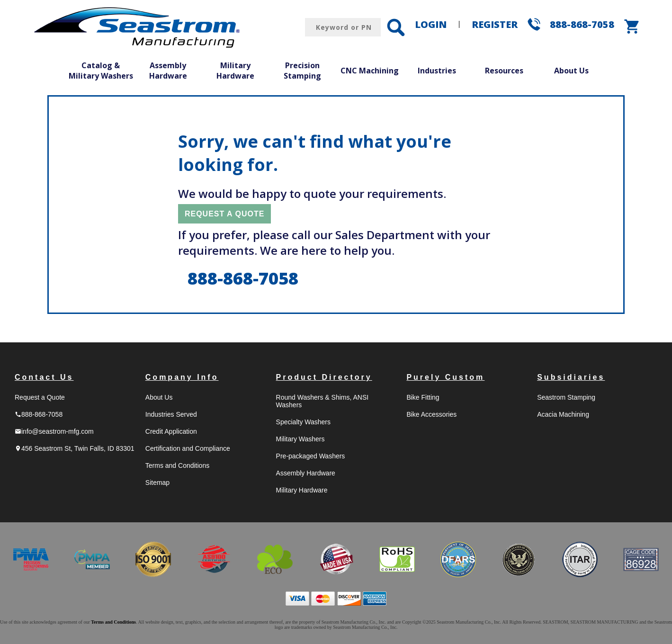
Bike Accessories (431, 414)
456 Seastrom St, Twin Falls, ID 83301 (75, 448)
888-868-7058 (582, 24)
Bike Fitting (423, 397)
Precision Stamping (302, 71)
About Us (571, 71)
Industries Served (171, 414)
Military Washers (300, 439)
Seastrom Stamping (566, 397)
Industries (437, 71)
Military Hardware (235, 71)
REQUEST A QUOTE (225, 214)
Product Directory (324, 377)
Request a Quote (40, 397)
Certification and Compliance (188, 448)
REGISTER (495, 24)
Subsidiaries (571, 377)
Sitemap (157, 483)
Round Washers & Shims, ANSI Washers (323, 401)
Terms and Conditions (177, 465)
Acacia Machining (563, 414)
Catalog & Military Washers (101, 71)
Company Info (182, 377)
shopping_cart (632, 27)
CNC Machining (370, 71)
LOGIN (431, 24)
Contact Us (44, 377)
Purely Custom (445, 377)
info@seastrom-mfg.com (54, 431)
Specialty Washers (303, 422)
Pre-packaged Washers (311, 456)
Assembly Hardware (168, 71)
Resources (504, 71)
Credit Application (171, 431)
